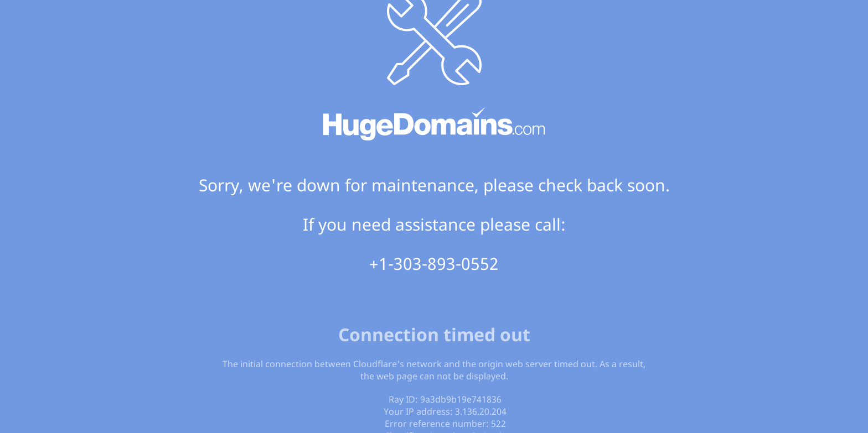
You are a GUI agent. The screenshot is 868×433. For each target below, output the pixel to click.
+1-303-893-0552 (434, 264)
